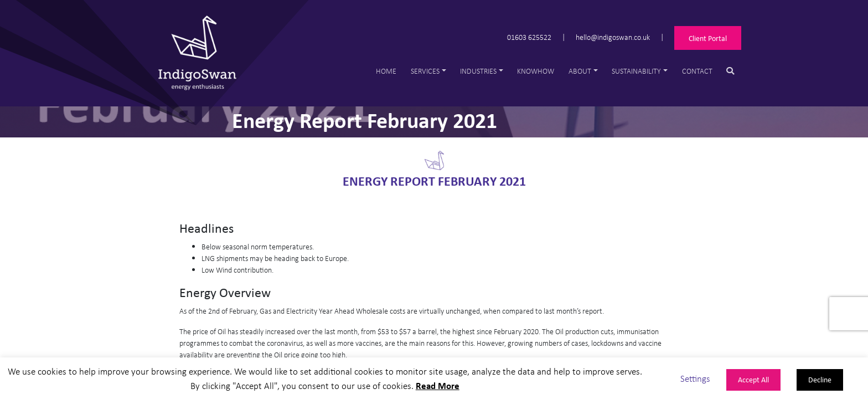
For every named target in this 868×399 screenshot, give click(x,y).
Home (386, 71)
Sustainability (636, 71)
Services (425, 71)
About (580, 71)
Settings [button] (695, 378)
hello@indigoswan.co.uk (613, 36)
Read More (438, 385)
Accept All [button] (753, 379)
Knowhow (536, 71)
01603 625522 (529, 36)
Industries (478, 71)
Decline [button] (820, 379)
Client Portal (708, 38)
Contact (697, 71)
